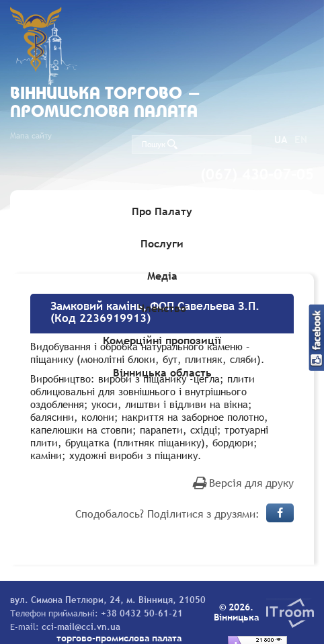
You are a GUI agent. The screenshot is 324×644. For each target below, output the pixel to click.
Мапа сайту (31, 136)
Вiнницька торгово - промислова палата (106, 104)
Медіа (162, 276)
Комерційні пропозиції (162, 340)
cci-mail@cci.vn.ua (81, 627)
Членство (162, 308)
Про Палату (162, 211)
